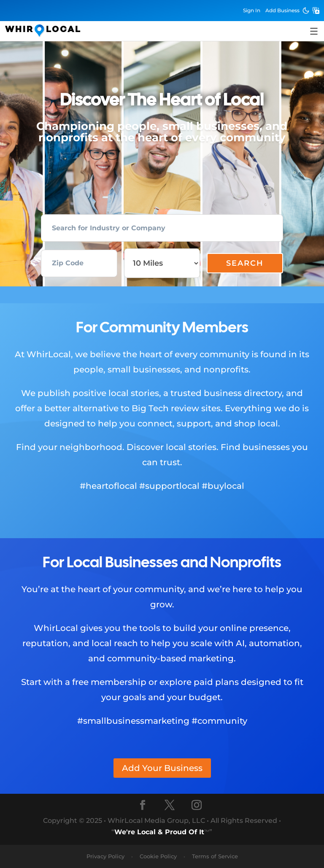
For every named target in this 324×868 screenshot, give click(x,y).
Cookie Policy (158, 856)
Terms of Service (215, 856)
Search (245, 263)
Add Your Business (162, 768)
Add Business (282, 10)
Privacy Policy (105, 856)
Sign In (252, 10)
